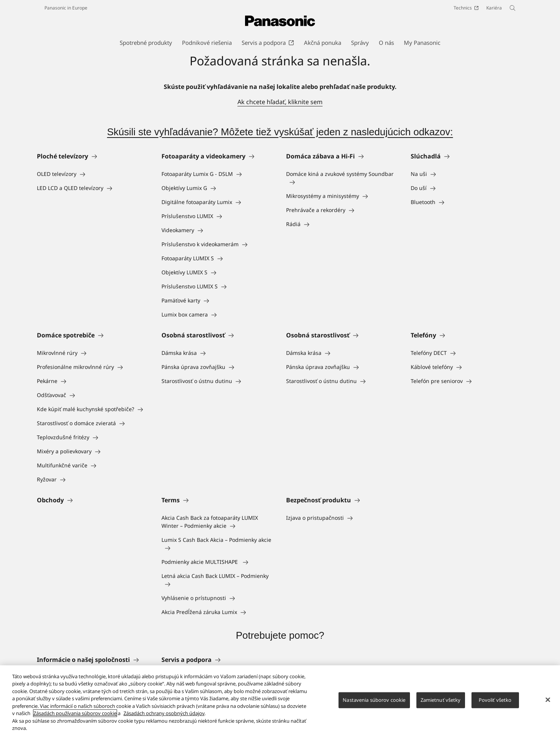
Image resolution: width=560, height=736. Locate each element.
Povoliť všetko (495, 703)
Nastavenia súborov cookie (374, 703)
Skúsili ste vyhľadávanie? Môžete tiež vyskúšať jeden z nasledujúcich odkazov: (280, 132)
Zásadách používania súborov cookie (75, 717)
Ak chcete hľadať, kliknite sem (280, 102)
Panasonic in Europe (66, 8)
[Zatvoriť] (548, 703)
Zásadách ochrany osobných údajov (164, 717)
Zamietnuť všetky (441, 703)
